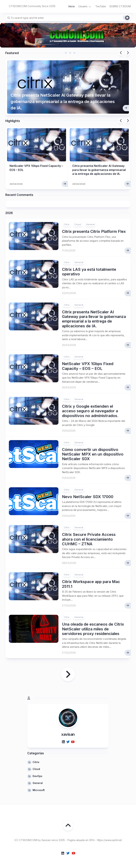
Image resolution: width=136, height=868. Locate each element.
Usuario (83, 6)
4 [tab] (74, 53)
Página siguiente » (68, 674)
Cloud (78, 224)
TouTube (101, 6)
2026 (9, 213)
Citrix (67, 224)
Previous (121, 53)
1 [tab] (62, 53)
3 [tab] (70, 53)
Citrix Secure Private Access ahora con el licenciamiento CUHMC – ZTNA (89, 539)
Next (128, 53)
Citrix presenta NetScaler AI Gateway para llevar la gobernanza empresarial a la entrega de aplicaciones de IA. (63, 102)
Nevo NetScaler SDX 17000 (88, 497)
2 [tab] (66, 53)
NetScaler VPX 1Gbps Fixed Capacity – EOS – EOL (88, 366)
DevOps (37, 776)
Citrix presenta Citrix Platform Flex (94, 231)
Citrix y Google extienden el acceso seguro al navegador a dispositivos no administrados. (90, 411)
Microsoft (39, 790)
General (90, 224)
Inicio (72, 6)
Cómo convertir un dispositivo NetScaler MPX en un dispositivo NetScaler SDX (93, 454)
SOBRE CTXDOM (120, 6)
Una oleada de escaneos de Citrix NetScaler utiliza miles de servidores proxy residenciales (93, 629)
